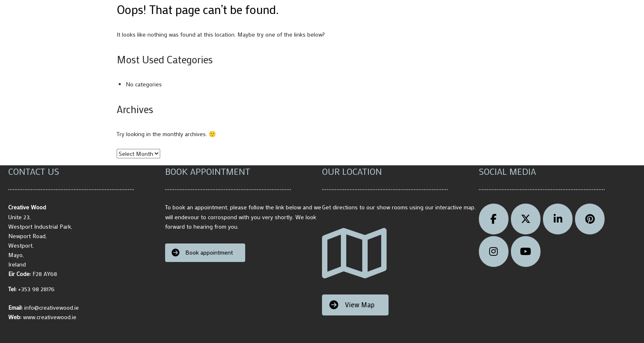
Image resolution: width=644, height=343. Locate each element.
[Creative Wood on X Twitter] (526, 219)
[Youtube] (526, 251)
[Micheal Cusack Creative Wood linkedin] (558, 219)
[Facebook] (494, 219)
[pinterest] (590, 219)
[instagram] (494, 251)
